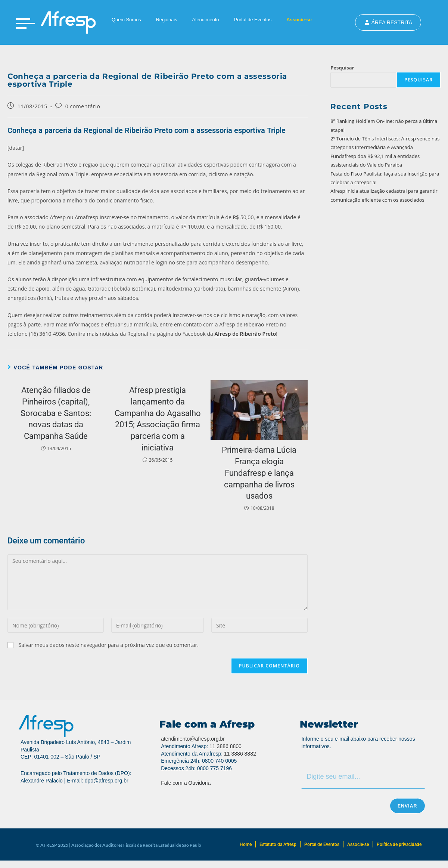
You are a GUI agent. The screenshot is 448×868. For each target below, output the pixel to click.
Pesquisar (342, 68)
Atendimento (205, 20)
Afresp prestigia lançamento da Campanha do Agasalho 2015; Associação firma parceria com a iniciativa (158, 419)
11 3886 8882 (240, 754)
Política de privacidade (399, 844)
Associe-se (299, 20)
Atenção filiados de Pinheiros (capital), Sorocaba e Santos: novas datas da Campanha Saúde (56, 413)
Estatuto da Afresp (278, 844)
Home (246, 844)
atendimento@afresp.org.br (193, 739)
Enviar (407, 806)
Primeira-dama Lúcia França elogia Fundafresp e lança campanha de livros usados (259, 473)
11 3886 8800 (225, 746)
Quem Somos (126, 20)
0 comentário (83, 106)
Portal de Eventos (253, 20)
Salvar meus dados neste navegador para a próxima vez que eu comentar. (109, 645)
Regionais (166, 20)
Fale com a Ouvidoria (186, 783)
